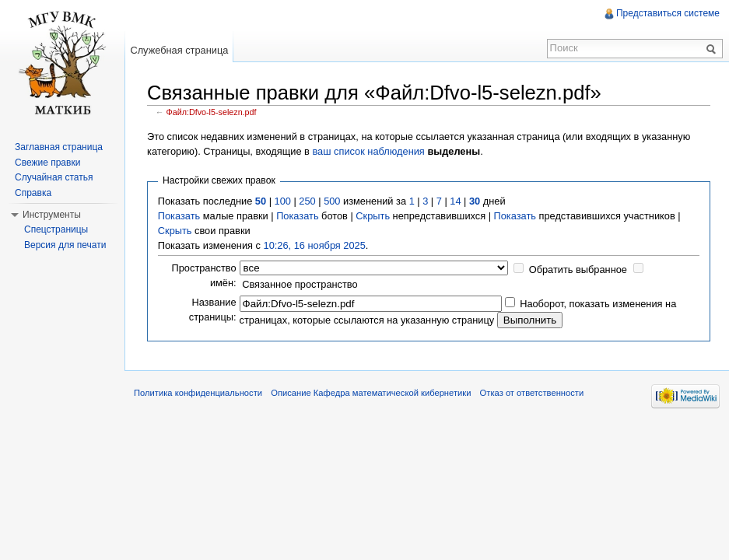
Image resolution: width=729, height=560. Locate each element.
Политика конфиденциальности (198, 393)
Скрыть (373, 216)
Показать (179, 216)
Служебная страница (179, 50)
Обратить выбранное (578, 269)
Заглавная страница (59, 147)
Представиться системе (668, 13)
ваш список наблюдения (368, 151)
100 (283, 201)
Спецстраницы (56, 229)
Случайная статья (54, 177)
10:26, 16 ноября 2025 (315, 245)
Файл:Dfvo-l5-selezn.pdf (212, 112)
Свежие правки (47, 163)
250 (307, 201)
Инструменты (52, 215)
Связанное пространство (300, 284)
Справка (33, 193)
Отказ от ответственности (532, 393)
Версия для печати (65, 245)
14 (455, 201)
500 (332, 201)
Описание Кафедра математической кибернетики (371, 393)
